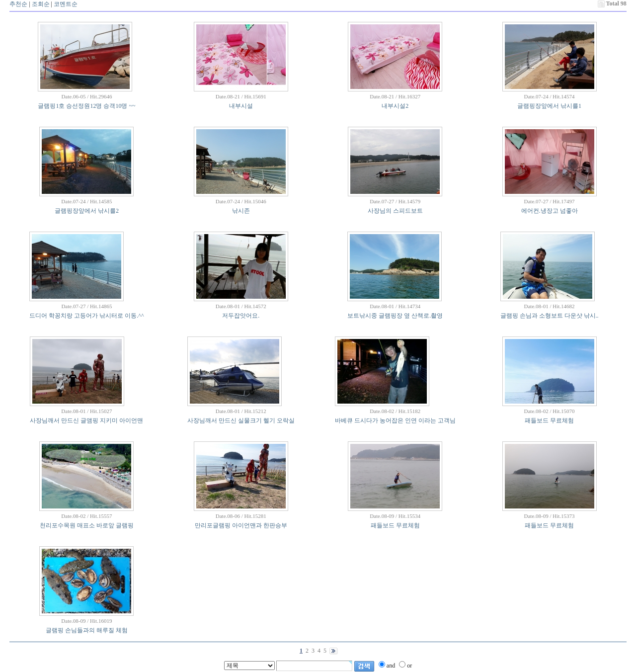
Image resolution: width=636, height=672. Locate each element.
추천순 (18, 4)
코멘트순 (66, 4)
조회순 (41, 4)
